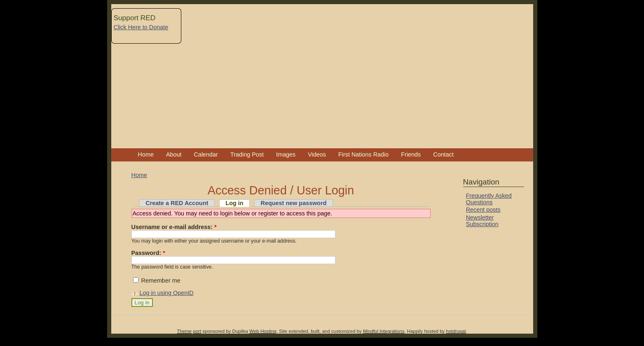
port (197, 331)
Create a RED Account (177, 203)
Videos (317, 154)
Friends (411, 154)
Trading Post (247, 154)
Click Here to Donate (141, 27)
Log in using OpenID (167, 293)
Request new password (294, 203)
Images (286, 154)
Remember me (157, 281)
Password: (148, 253)
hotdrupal (456, 331)
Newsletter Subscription (482, 221)
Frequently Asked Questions (489, 199)
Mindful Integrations (384, 331)
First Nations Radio (363, 154)
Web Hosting (263, 331)
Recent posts (483, 210)
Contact (443, 154)
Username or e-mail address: (174, 227)
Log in (234, 203)
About (174, 154)
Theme (184, 331)
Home (146, 154)
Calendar (206, 154)
